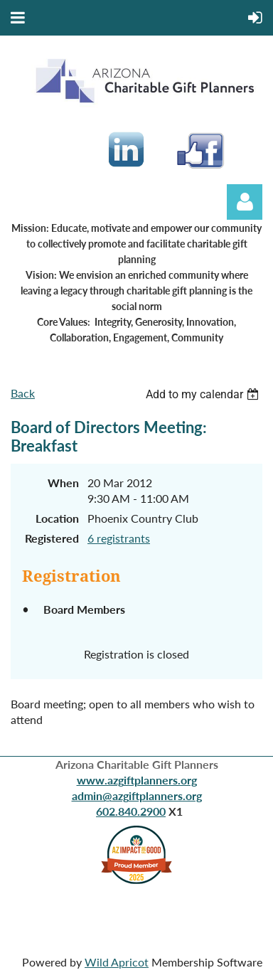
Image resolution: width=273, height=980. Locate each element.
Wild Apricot (117, 962)
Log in (245, 202)
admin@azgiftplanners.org (137, 795)
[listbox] (204, 394)
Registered (52, 538)
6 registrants (119, 538)
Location (57, 518)
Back (23, 393)
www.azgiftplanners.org (137, 780)
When (63, 483)
